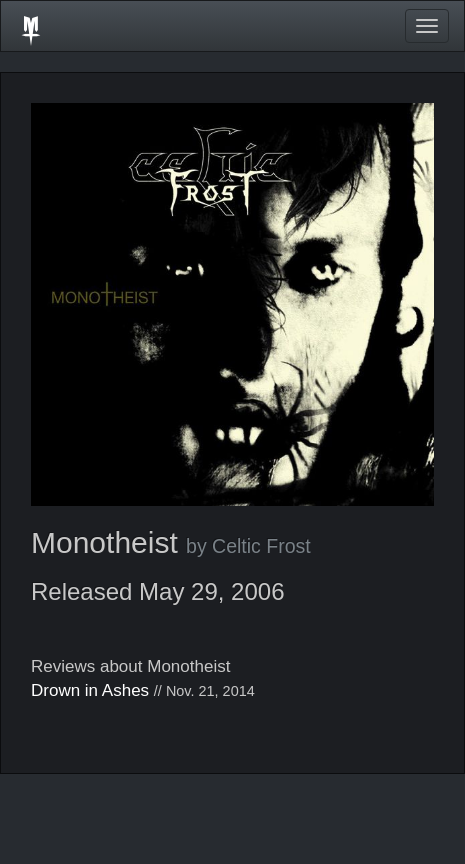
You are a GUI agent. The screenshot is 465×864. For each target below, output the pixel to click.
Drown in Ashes (90, 690)
